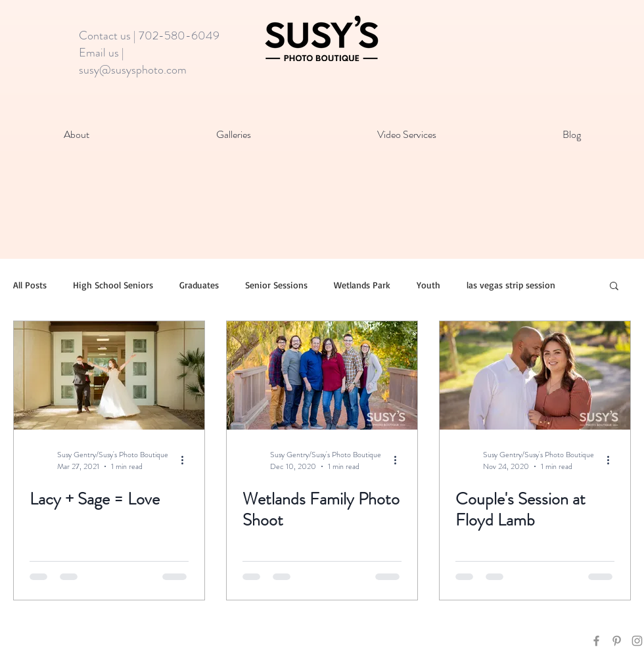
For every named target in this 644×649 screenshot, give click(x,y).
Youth (428, 285)
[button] (614, 287)
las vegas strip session (511, 285)
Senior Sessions (276, 285)
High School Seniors (113, 285)
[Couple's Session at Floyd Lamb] (535, 375)
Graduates (199, 285)
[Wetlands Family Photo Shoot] (322, 375)
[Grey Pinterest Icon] (617, 641)
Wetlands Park (362, 285)
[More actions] (187, 460)
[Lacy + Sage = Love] (109, 375)
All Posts (30, 285)
